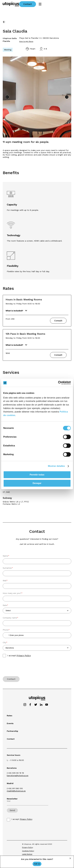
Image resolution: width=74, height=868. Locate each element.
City (5, 643)
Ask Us (37, 864)
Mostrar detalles (56, 466)
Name (6, 557)
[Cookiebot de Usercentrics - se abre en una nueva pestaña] (59, 383)
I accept (19, 656)
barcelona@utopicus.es (18, 776)
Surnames (8, 569)
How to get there (26, 41)
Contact (57, 4)
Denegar (37, 483)
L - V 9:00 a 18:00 (15, 760)
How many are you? (13, 594)
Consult (58, 321)
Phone (6, 630)
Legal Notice (27, 854)
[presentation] (23, 668)
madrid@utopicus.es (16, 791)
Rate (5, 606)
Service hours (14, 755)
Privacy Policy (24, 656)
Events (10, 723)
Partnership (12, 731)
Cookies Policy (28, 851)
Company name (10, 618)
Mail (5, 581)
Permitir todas (37, 475)
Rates (10, 716)
